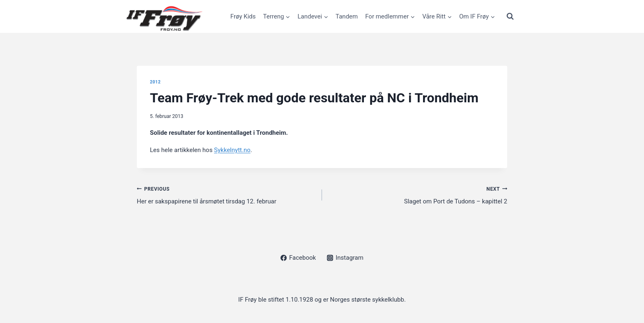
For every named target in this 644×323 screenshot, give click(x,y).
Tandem (347, 16)
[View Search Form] (510, 16)
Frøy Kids (243, 16)
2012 (155, 82)
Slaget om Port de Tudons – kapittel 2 (418, 195)
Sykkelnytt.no (232, 150)
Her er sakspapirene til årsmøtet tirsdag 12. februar (226, 195)
